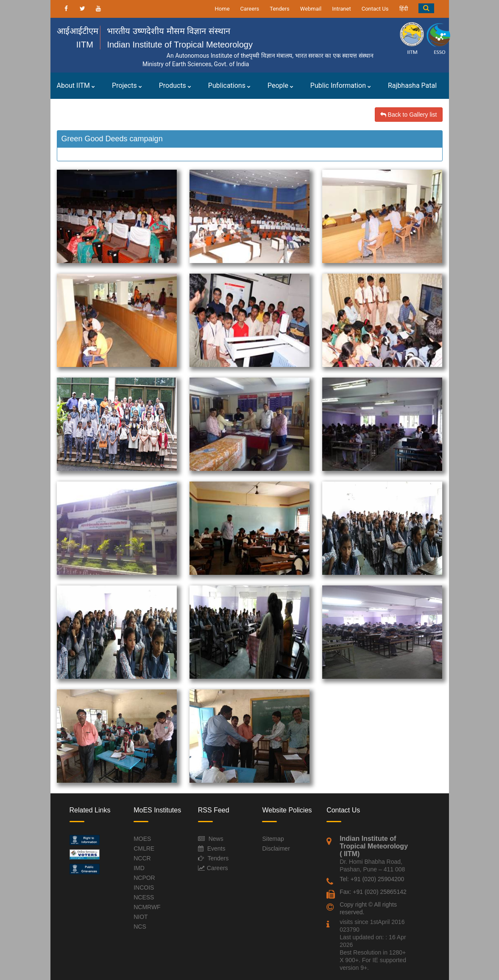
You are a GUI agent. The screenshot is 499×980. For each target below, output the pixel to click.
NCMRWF (147, 907)
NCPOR (144, 878)
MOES (142, 839)
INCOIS (144, 888)
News (216, 839)
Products (175, 85)
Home (222, 9)
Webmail (311, 9)
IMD (139, 868)
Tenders (280, 9)
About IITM (76, 85)
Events (216, 848)
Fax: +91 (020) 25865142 (373, 892)
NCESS (144, 897)
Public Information (341, 85)
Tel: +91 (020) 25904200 (372, 879)
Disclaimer (276, 848)
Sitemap (273, 839)
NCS (140, 927)
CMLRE (144, 848)
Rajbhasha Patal (412, 85)
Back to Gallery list (409, 115)
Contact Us (375, 9)
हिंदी (404, 9)
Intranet (341, 9)
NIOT (141, 917)
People (280, 85)
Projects (127, 85)
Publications (229, 85)
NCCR (142, 858)
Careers (250, 9)
